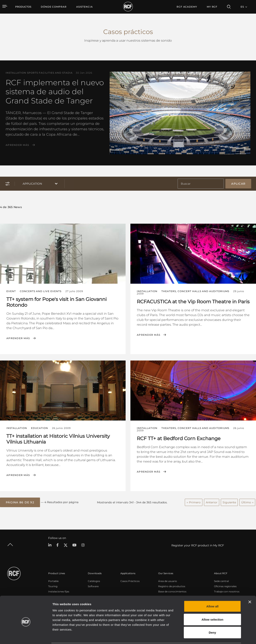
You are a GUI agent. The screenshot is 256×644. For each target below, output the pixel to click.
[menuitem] (54, 7)
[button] (20, 502)
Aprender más (17, 145)
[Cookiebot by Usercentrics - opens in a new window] (26, 636)
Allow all (212, 591)
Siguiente (229, 502)
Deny (212, 618)
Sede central (221, 581)
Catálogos (94, 581)
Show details (206, 636)
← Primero (194, 502)
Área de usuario (168, 581)
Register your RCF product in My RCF (198, 545)
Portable (53, 581)
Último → (247, 502)
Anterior (212, 502)
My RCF (212, 7)
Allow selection (212, 605)
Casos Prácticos (130, 581)
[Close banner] (250, 587)
